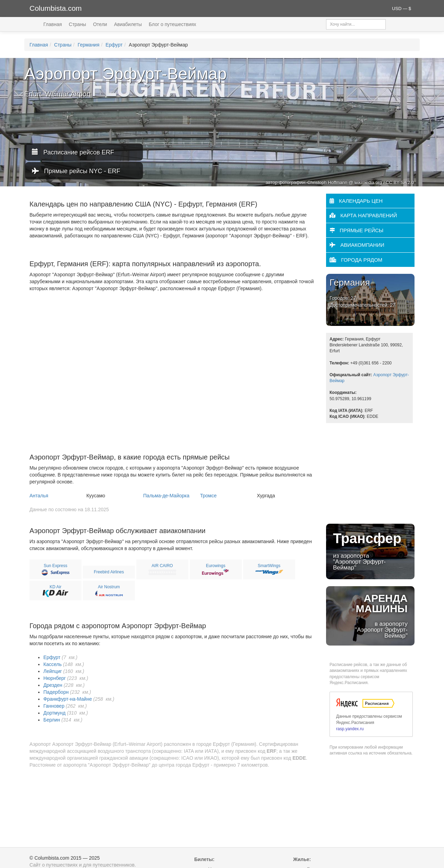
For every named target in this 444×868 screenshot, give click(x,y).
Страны (77, 24)
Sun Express (55, 566)
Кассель (53, 664)
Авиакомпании (357, 245)
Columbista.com (56, 8)
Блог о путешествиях (173, 24)
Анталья (39, 496)
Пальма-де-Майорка (166, 496)
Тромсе (208, 496)
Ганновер (54, 706)
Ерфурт (114, 45)
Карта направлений (363, 215)
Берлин (52, 720)
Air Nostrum (109, 587)
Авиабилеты (128, 24)
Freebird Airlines (109, 572)
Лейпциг (53, 671)
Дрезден (53, 685)
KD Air (55, 587)
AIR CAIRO (162, 566)
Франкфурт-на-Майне (68, 699)
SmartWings (269, 566)
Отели (100, 24)
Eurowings (216, 566)
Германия (89, 45)
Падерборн (56, 692)
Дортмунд (54, 713)
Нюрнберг (55, 678)
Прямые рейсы (356, 230)
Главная (53, 24)
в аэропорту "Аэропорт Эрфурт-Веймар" (370, 616)
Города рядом (356, 260)
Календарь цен (356, 201)
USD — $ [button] (402, 9)
